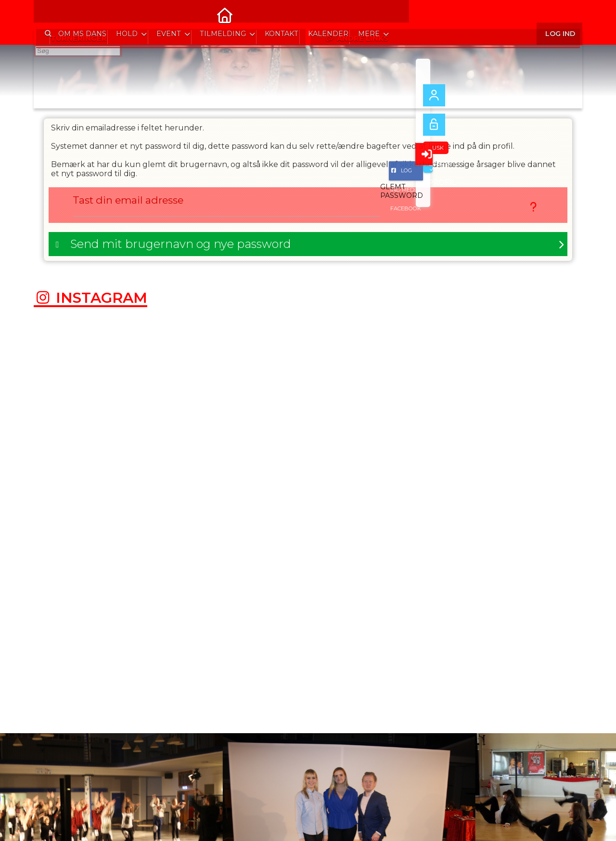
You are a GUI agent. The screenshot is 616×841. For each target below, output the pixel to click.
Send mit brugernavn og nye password (181, 246)
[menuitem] (48, 14)
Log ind (559, 14)
